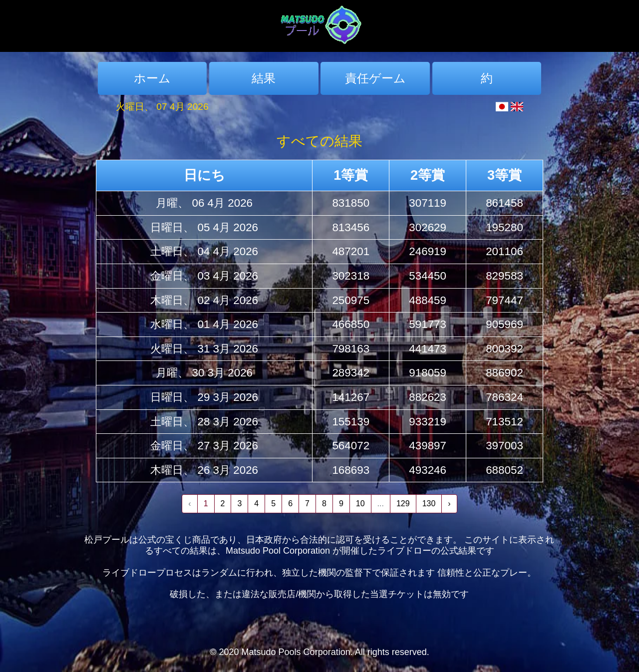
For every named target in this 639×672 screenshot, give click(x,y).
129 (403, 504)
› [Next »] (449, 504)
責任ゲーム (375, 78)
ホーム (152, 78)
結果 (264, 78)
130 (429, 504)
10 (360, 504)
